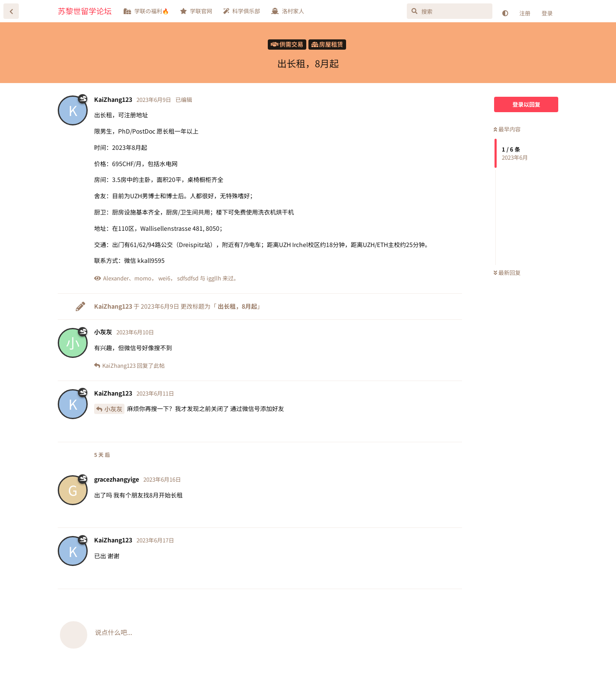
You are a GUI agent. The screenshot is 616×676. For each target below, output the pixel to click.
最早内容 (507, 129)
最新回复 (507, 272)
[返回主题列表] (11, 11)
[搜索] (450, 11)
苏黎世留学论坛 (85, 11)
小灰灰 (113, 409)
